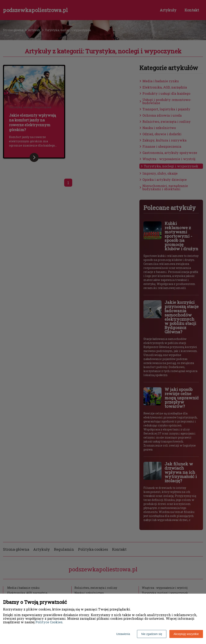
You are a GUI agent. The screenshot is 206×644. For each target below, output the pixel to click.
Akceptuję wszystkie (186, 634)
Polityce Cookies (49, 622)
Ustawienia (123, 634)
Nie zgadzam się (152, 634)
